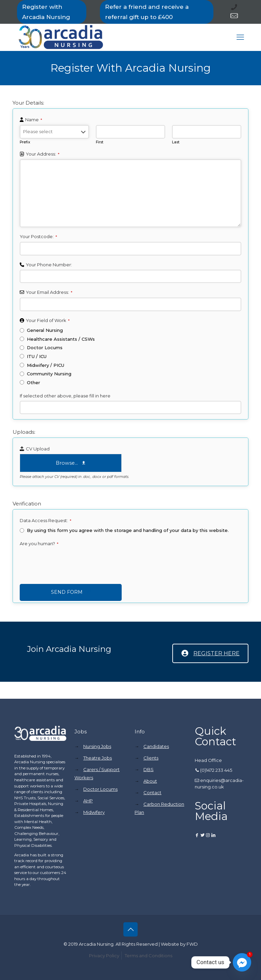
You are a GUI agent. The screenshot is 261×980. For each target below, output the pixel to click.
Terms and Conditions (149, 956)
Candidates (156, 746)
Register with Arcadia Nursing (46, 12)
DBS (149, 769)
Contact (152, 792)
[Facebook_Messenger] (242, 962)
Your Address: (43, 154)
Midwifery (94, 812)
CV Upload (38, 449)
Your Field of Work (48, 320)
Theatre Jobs (98, 758)
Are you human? (39, 544)
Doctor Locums (100, 789)
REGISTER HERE (211, 653)
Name (34, 120)
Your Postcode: (38, 236)
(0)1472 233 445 (216, 770)
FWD (192, 944)
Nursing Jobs (97, 746)
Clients (151, 758)
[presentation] (71, 562)
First (100, 142)
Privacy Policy (104, 956)
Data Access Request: (46, 520)
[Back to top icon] (130, 929)
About (150, 781)
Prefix (25, 142)
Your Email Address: (49, 292)
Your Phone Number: (49, 265)
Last (176, 142)
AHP (88, 801)
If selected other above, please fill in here (65, 396)
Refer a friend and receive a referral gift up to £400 (147, 12)
